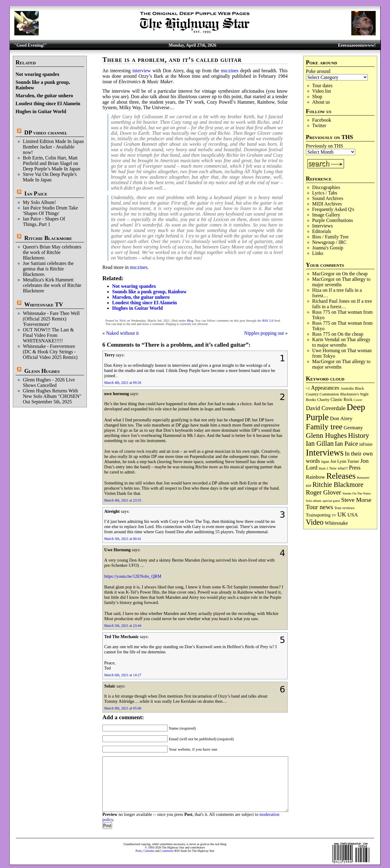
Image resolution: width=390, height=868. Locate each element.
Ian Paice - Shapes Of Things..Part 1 (44, 221)
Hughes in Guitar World (41, 111)
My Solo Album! (39, 202)
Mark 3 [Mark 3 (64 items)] (323, 468)
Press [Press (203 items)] (355, 468)
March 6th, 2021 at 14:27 (123, 675)
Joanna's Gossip (328, 248)
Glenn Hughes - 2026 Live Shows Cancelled (49, 382)
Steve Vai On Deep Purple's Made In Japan (50, 177)
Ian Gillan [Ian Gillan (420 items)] (320, 443)
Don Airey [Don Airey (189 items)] (341, 418)
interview (141, 71)
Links (318, 253)
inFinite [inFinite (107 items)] (366, 444)
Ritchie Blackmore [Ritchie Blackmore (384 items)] (338, 485)
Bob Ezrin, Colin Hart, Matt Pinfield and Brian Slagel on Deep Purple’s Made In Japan (51, 163)
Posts (139, 851)
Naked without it (122, 333)
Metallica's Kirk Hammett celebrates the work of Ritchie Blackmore (52, 285)
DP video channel (46, 132)
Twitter (319, 125)
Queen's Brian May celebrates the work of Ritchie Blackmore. (52, 252)
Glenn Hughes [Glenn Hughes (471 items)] (326, 435)
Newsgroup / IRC (330, 242)
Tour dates (323, 86)
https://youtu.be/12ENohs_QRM (133, 576)
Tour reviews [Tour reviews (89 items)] (344, 508)
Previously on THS (324, 146)
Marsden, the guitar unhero (44, 96)
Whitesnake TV (44, 304)
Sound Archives (328, 198)
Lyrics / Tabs (325, 193)
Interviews (323, 226)
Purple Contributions (333, 220)
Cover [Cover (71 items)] (358, 400)
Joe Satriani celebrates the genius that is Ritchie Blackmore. (48, 269)
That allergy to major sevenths (341, 282)
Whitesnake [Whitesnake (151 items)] (336, 523)
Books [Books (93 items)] (311, 400)
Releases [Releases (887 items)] (341, 476)
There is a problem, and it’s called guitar (172, 60)
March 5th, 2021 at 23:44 (123, 626)
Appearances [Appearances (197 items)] (325, 388)
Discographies (326, 187)
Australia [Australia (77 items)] (347, 388)
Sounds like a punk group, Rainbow (149, 292)
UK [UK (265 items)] (342, 514)
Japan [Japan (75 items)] (325, 462)
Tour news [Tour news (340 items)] (319, 507)
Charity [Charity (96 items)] (323, 400)
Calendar (149, 851)
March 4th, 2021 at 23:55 (123, 500)
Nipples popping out (264, 333)
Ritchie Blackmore (48, 238)
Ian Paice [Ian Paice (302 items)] (346, 444)
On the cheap (355, 274)
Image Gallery (326, 215)
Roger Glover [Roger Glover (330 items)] (324, 492)
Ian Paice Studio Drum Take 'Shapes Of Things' (50, 211)
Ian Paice (36, 193)
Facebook (322, 120)
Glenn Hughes (42, 371)
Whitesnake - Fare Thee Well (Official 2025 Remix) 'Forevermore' (51, 319)
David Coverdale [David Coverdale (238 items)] (326, 408)
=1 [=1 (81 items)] (308, 388)
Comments (167, 851)
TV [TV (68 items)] (334, 515)
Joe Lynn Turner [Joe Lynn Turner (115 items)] (345, 461)
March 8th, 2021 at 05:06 (123, 708)
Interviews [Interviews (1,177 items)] (325, 452)
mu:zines (230, 71)
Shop (317, 96)
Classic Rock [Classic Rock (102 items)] (341, 400)
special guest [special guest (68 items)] (331, 501)
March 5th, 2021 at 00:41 (123, 539)
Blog (190, 321)
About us (321, 102)
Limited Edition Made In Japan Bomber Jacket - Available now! (53, 147)
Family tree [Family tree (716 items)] (324, 427)
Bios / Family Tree (331, 237)
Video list (322, 91)
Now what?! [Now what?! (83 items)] (339, 468)
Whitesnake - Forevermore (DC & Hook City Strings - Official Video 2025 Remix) (50, 352)
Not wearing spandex (37, 74)
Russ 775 (321, 312)
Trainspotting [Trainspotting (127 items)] (318, 515)
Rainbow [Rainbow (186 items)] (316, 477)
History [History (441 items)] (358, 435)
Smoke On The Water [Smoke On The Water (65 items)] (357, 493)
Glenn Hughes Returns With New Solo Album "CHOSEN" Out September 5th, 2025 (52, 396)
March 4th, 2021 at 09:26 (123, 383)
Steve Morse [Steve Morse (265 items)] (356, 500)
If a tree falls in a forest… (342, 304)
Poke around (318, 71)
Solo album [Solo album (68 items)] (314, 501)
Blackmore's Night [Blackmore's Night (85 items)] (354, 394)
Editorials (322, 231)
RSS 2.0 (268, 321)
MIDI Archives (327, 204)
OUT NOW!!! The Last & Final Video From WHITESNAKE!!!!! (48, 335)
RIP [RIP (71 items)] (309, 486)
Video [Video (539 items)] (315, 522)
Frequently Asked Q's (333, 209)
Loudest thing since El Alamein (48, 104)
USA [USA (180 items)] (353, 515)
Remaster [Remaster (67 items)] (363, 477)
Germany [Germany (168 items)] (353, 428)
